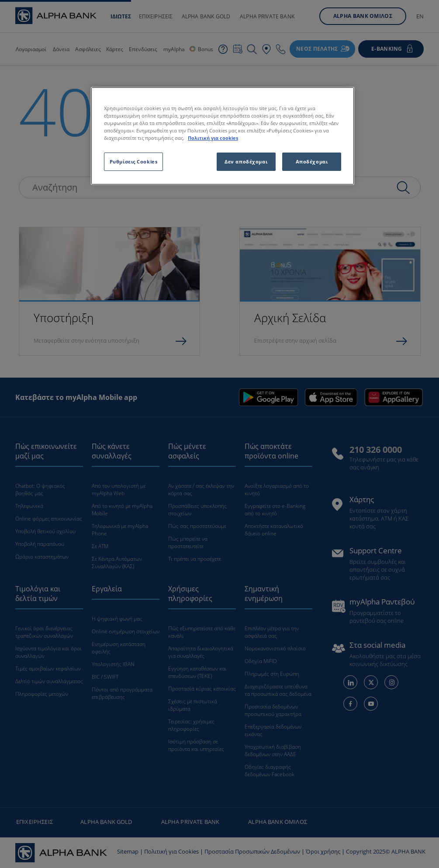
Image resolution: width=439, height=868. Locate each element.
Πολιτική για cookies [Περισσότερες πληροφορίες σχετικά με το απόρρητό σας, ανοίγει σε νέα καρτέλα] (213, 138)
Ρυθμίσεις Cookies (134, 161)
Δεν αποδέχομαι (246, 161)
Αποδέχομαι (312, 161)
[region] (223, 136)
